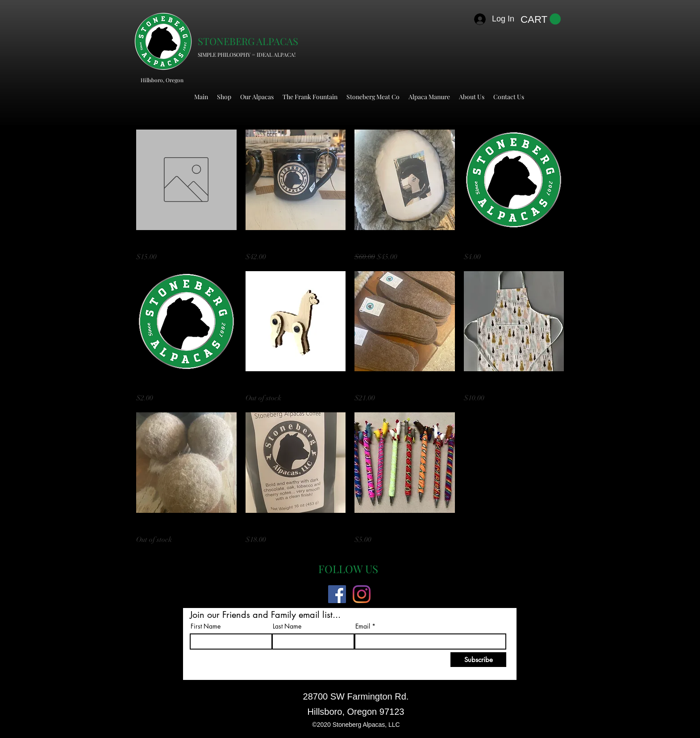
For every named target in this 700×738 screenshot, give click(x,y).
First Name (206, 626)
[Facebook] (337, 594)
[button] (541, 19)
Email (363, 626)
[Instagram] (362, 594)
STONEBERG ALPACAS (248, 41)
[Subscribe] (478, 660)
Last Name (287, 626)
